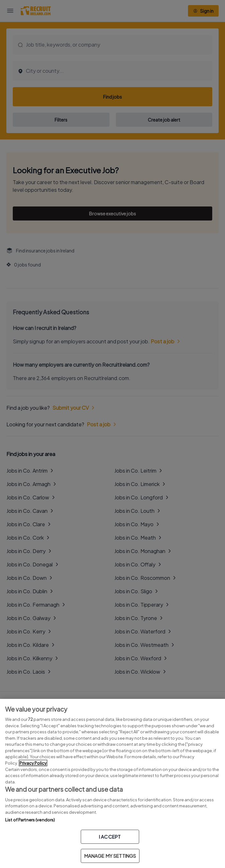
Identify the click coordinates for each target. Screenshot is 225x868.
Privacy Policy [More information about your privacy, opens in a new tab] (33, 763)
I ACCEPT (110, 837)
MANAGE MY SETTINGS (110, 856)
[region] (112, 783)
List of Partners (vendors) (30, 820)
